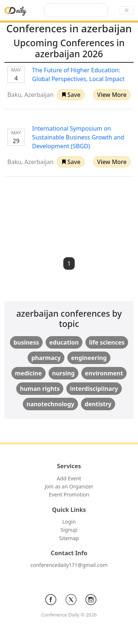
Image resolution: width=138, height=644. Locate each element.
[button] (71, 95)
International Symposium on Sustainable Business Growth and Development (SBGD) (78, 137)
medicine (29, 373)
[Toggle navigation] (127, 10)
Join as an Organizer (69, 486)
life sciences (107, 342)
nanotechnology (50, 404)
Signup (69, 530)
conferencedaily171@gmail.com (69, 565)
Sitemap (69, 538)
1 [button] (69, 263)
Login (69, 522)
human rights (40, 389)
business (26, 342)
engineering (89, 358)
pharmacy (46, 358)
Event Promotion (69, 494)
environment (104, 373)
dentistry (98, 404)
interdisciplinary (94, 389)
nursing (63, 373)
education (64, 342)
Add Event (69, 478)
